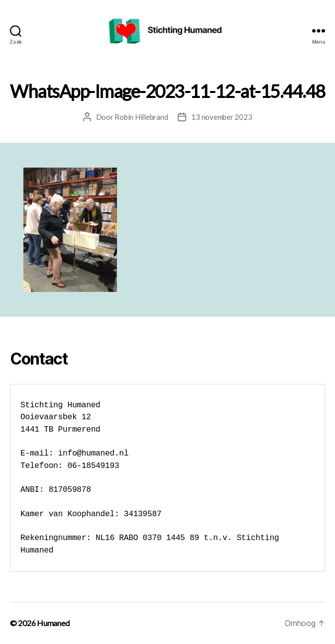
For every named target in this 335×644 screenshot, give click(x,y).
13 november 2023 (222, 117)
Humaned (53, 623)
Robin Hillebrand (141, 117)
